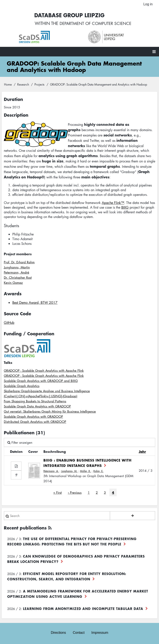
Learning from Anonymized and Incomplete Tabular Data (83, 609)
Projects (39, 85)
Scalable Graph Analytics (22, 386)
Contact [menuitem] (79, 633)
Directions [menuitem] (58, 633)
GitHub (9, 323)
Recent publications (25, 528)
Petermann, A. (51, 471)
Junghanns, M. (69, 471)
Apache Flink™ (113, 203)
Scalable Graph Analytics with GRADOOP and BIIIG (41, 381)
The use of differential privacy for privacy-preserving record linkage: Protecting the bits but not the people (72, 541)
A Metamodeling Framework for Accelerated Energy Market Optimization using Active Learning (78, 594)
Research (23, 85)
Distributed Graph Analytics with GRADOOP (35, 422)
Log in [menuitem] (148, 4)
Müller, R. (85, 471)
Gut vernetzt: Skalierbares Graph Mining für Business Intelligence (50, 412)
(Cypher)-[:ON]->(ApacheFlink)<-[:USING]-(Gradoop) (41, 396)
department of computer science (95, 23)
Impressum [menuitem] (100, 633)
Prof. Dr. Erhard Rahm (19, 262)
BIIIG (125, 208)
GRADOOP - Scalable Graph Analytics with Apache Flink (44, 371)
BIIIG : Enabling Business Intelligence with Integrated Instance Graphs (87, 463)
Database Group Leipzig (68, 15)
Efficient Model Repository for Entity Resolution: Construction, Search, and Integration (67, 576)
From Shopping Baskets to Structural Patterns (35, 401)
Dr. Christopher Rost (18, 278)
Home (8, 85)
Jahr (142, 452)
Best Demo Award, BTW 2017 (35, 303)
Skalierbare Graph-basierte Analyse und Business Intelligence (47, 391)
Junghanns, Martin (17, 267)
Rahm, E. (98, 471)
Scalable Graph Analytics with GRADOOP (33, 417)
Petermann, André (16, 273)
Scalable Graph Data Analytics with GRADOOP (37, 406)
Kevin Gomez (13, 283)
